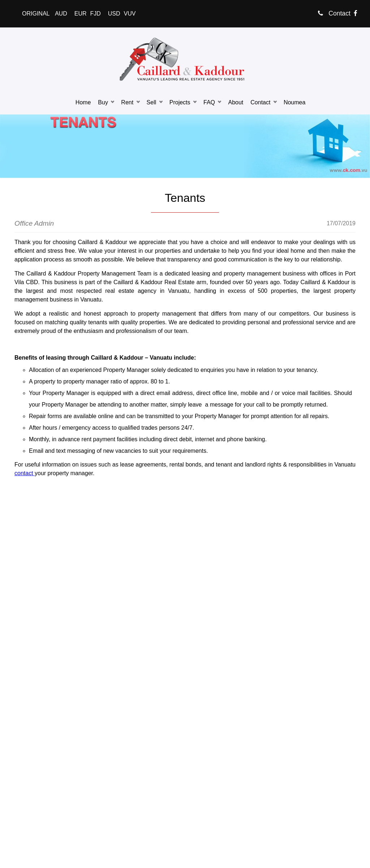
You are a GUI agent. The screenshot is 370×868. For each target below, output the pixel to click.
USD (114, 14)
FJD (95, 14)
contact (25, 473)
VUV (130, 14)
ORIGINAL (36, 14)
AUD (61, 14)
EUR (81, 14)
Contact (334, 13)
